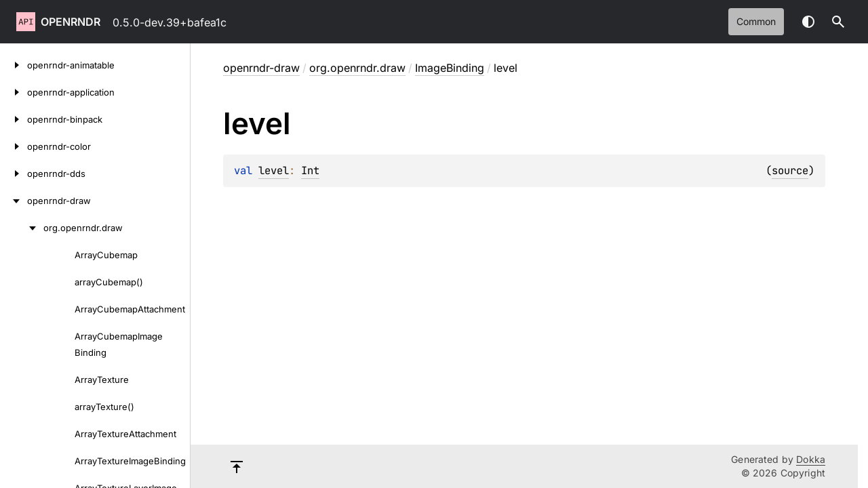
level (274, 170)
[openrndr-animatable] (14, 65)
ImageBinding (450, 68)
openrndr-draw (261, 68)
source (790, 170)
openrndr (71, 22)
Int (310, 170)
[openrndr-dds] (14, 174)
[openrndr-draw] (14, 201)
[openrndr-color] (14, 146)
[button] (838, 22)
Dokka (811, 459)
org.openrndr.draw (357, 68)
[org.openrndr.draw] (22, 228)
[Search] (838, 22)
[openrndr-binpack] (14, 119)
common (756, 21)
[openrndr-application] (14, 92)
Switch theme (808, 22)
